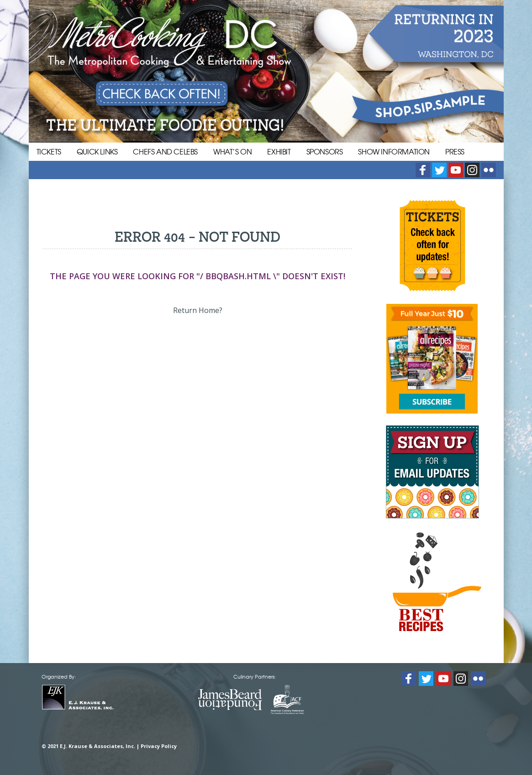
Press (455, 151)
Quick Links (97, 151)
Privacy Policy (159, 746)
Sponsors (325, 151)
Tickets (49, 151)
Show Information (394, 151)
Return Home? (198, 310)
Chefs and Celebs (165, 151)
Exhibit (279, 151)
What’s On (232, 151)
